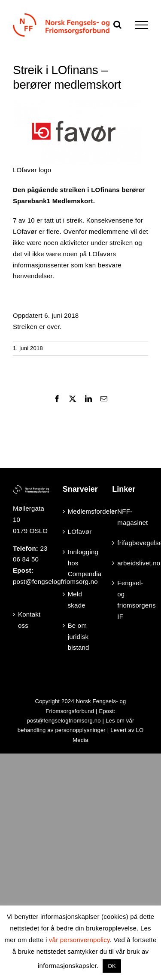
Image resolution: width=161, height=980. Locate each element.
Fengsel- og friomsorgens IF (131, 599)
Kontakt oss (29, 620)
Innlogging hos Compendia (81, 563)
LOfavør (80, 532)
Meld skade (77, 600)
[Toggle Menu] (142, 25)
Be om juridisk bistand (79, 637)
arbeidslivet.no (131, 563)
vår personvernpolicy (79, 940)
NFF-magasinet (131, 517)
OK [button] (112, 966)
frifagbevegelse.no (131, 543)
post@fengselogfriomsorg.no (64, 721)
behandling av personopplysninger (62, 730)
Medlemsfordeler (81, 511)
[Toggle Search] (117, 25)
